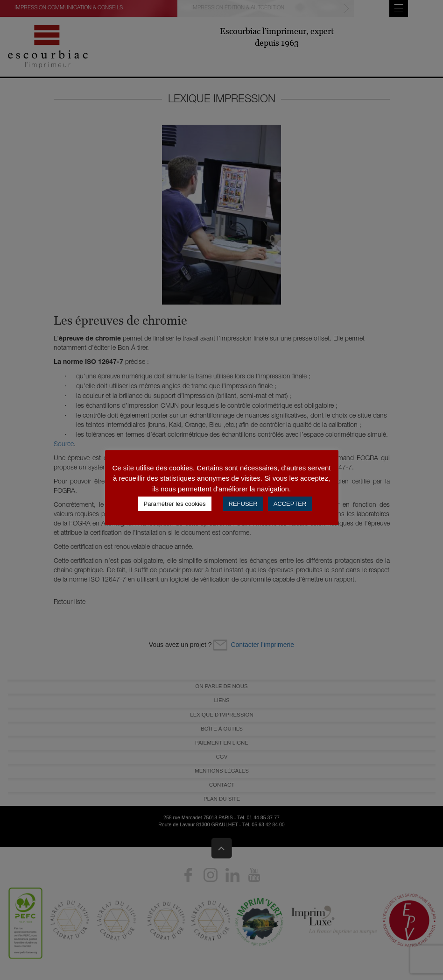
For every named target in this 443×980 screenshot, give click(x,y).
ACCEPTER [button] (290, 504)
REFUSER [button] (243, 504)
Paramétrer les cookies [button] (175, 504)
